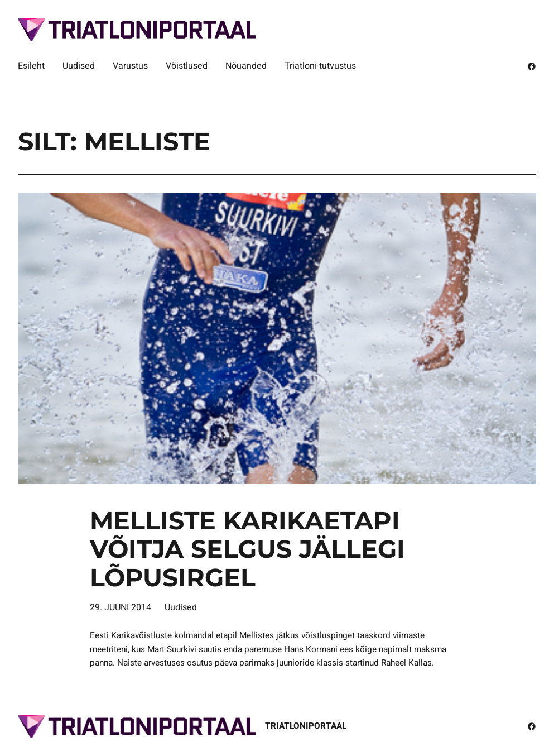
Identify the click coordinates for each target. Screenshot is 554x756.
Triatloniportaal (306, 726)
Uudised (181, 607)
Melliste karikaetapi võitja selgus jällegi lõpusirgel (247, 549)
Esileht (31, 66)
